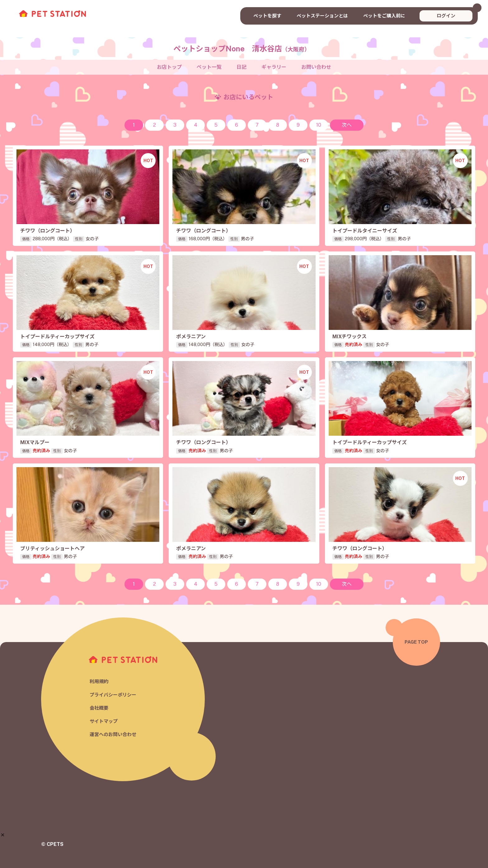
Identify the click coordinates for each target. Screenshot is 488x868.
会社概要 (99, 708)
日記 (242, 67)
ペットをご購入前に (384, 16)
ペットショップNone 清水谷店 (242, 49)
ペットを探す (267, 16)
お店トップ (169, 67)
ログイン (446, 16)
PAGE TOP (416, 642)
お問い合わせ (316, 67)
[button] (3, 835)
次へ (347, 125)
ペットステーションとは (322, 16)
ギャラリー (274, 67)
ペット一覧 (209, 67)
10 (319, 125)
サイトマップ (104, 721)
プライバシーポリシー (113, 695)
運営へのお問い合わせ (113, 734)
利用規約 (99, 681)
